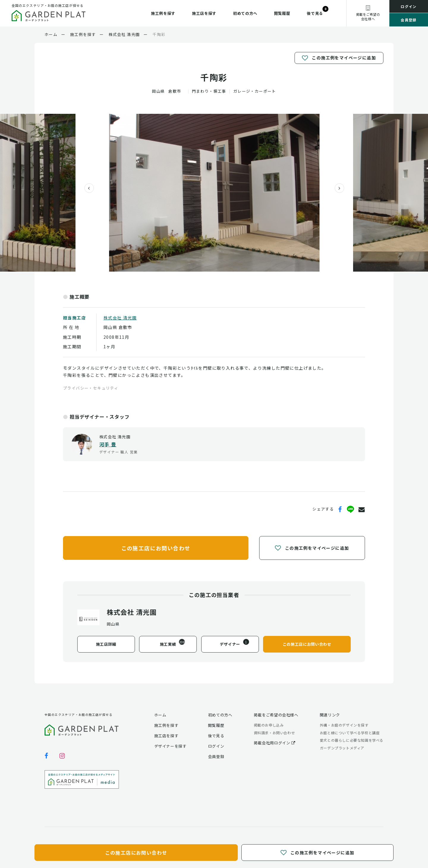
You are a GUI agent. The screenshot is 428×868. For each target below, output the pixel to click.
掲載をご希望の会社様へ (276, 715)
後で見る (315, 13)
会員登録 (409, 20)
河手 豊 (108, 444)
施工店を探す (204, 13)
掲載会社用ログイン (275, 743)
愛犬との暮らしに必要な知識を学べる (352, 740)
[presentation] (87, 188)
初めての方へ (245, 13)
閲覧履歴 (282, 13)
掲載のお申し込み (269, 725)
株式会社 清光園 (120, 318)
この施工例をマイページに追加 (339, 58)
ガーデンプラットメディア (342, 748)
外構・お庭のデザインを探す (344, 725)
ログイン (409, 6)
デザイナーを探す (170, 746)
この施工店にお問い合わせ (156, 548)
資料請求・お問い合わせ (274, 733)
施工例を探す (163, 13)
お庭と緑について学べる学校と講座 (350, 733)
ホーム (160, 715)
